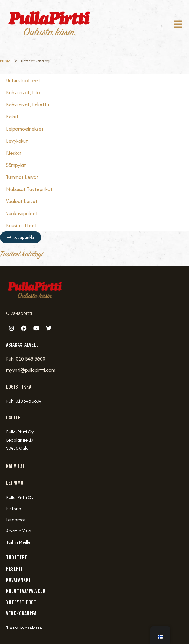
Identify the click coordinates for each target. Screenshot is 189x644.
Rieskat (14, 153)
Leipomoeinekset (25, 129)
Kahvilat (16, 466)
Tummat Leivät (22, 177)
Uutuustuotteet (23, 80)
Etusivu (6, 61)
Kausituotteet (21, 225)
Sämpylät (16, 165)
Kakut (12, 117)
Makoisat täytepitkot (29, 189)
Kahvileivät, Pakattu (28, 105)
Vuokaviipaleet (22, 213)
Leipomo (15, 483)
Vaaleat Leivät (22, 201)
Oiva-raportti (19, 313)
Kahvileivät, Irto (23, 92)
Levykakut (17, 141)
